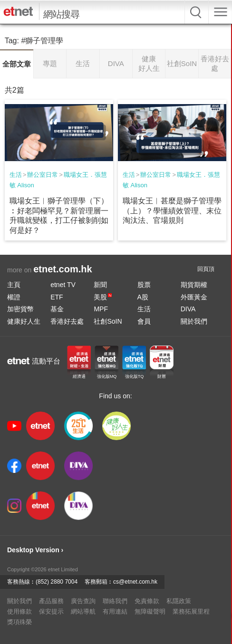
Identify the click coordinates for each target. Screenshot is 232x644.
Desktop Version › (35, 550)
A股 (143, 297)
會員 (144, 321)
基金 (57, 309)
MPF (101, 309)
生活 (16, 175)
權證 (14, 297)
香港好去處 (67, 321)
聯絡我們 (115, 601)
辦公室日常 (43, 175)
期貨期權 (194, 285)
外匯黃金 (194, 297)
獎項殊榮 (19, 622)
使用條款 (19, 611)
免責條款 (147, 601)
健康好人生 (24, 321)
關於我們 (194, 321)
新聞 (100, 285)
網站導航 (83, 611)
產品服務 (51, 601)
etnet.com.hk (63, 269)
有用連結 (115, 611)
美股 (103, 297)
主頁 (14, 285)
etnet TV (63, 285)
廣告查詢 (83, 601)
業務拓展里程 (191, 611)
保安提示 (51, 611)
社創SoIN (108, 321)
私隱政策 (179, 601)
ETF (57, 297)
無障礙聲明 (150, 611)
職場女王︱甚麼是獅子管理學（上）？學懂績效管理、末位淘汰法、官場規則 (172, 211)
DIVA (188, 309)
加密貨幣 (20, 309)
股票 (144, 285)
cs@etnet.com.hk (135, 582)
